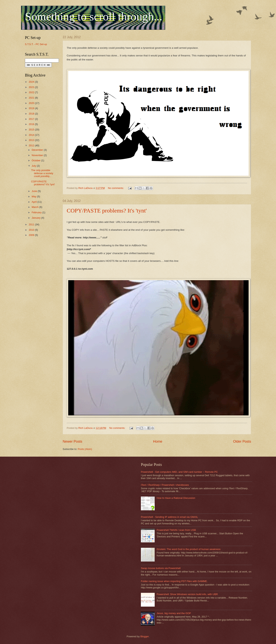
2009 (32, 235)
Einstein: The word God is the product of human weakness (189, 549)
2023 (32, 87)
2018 (32, 114)
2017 (32, 119)
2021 (32, 98)
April (34, 202)
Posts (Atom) (85, 449)
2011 (32, 224)
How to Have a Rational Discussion (176, 498)
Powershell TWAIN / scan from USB (176, 530)
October (36, 160)
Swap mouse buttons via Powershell (161, 568)
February (37, 212)
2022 (32, 92)
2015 (32, 130)
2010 (32, 230)
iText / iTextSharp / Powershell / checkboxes (165, 485)
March (35, 207)
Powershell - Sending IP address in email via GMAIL (169, 517)
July (34, 166)
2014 (32, 135)
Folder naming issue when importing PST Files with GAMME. (174, 581)
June (35, 191)
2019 (32, 108)
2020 (32, 103)
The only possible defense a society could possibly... (42, 173)
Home (158, 441)
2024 (32, 82)
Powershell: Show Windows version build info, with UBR (187, 594)
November (38, 155)
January (36, 218)
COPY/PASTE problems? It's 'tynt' (107, 210)
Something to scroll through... (94, 16)
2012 (32, 145)
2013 (32, 140)
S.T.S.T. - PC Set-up (36, 44)
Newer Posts (72, 441)
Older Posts (242, 441)
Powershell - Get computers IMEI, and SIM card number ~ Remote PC (179, 472)
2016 (32, 124)
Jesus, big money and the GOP (174, 613)
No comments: (116, 188)
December (38, 150)
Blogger (145, 636)
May (34, 196)
